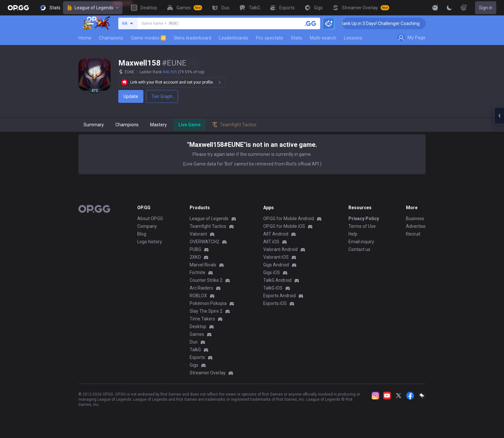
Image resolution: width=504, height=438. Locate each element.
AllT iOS (271, 242)
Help (353, 234)
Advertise (416, 226)
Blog (142, 234)
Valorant (198, 234)
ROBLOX (198, 296)
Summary (94, 125)
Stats (297, 38)
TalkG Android (277, 280)
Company (147, 226)
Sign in (486, 8)
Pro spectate (270, 38)
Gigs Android (276, 265)
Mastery (158, 125)
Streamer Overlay (208, 373)
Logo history (150, 242)
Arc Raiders (201, 288)
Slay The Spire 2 (206, 311)
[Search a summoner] (310, 23)
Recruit (413, 234)
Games (197, 334)
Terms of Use (362, 226)
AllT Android (276, 234)
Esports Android (279, 296)
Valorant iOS (276, 257)
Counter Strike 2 (206, 280)
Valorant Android (280, 249)
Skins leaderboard (192, 38)
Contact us (359, 249)
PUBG (195, 249)
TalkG (195, 350)
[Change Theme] (449, 8)
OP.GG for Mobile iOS (284, 226)
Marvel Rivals (203, 265)
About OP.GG (150, 219)
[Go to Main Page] (18, 8)
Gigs (194, 365)
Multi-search (323, 38)
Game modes (148, 38)
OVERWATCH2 (204, 242)
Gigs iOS (272, 273)
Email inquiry (361, 242)
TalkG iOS (273, 288)
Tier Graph (162, 96)
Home (85, 38)
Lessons (353, 38)
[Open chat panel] (499, 116)
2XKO (195, 257)
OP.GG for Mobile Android (289, 219)
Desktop (198, 326)
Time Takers (202, 319)
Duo (194, 342)
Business (415, 219)
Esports (197, 357)
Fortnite (198, 273)
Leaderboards (234, 38)
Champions (111, 38)
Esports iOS (275, 303)
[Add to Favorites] (194, 63)
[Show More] (435, 8)
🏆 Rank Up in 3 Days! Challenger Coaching (383, 23)
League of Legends (93, 8)
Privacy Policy (364, 219)
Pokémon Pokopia (208, 303)
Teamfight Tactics (208, 226)
